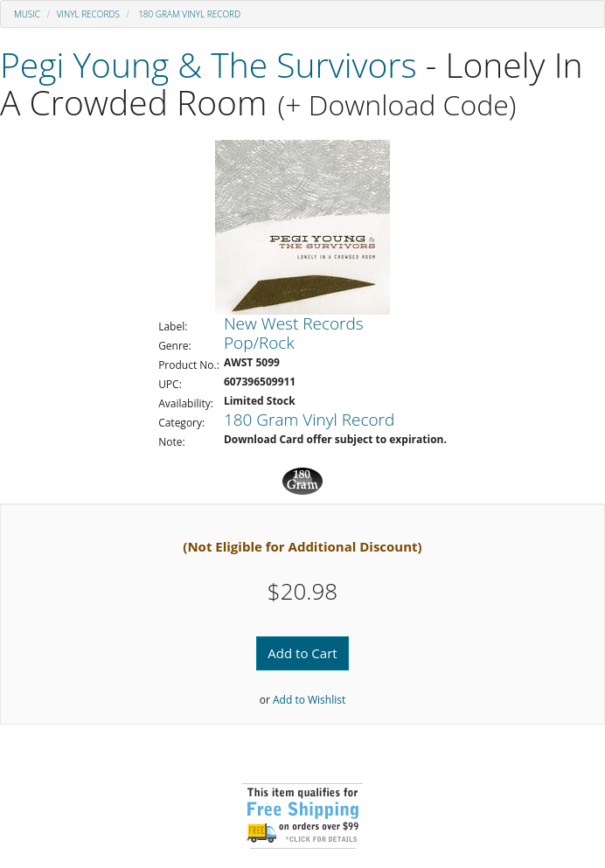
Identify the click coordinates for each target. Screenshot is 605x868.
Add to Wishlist (309, 700)
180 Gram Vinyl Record (189, 14)
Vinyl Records (88, 14)
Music (27, 14)
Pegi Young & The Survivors (209, 64)
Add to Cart (302, 653)
